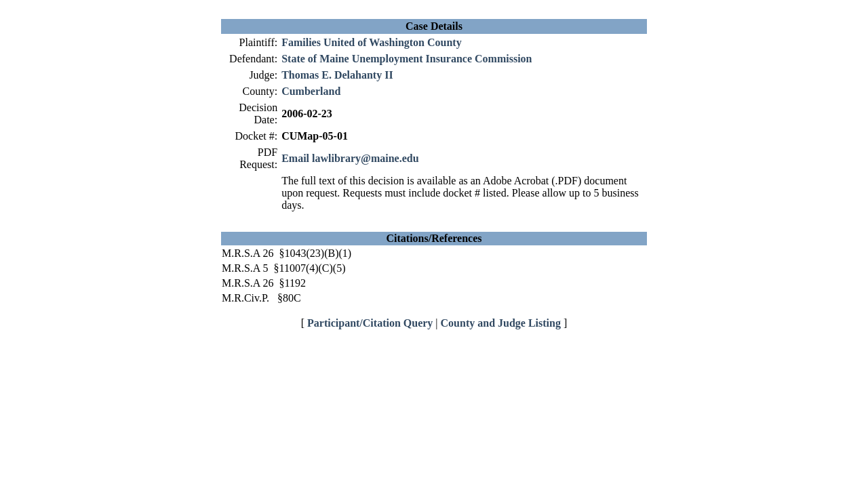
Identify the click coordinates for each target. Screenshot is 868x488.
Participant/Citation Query (370, 323)
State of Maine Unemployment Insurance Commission (407, 59)
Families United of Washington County (372, 42)
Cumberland (311, 91)
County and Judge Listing (501, 323)
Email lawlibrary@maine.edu (350, 158)
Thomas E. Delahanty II (337, 75)
